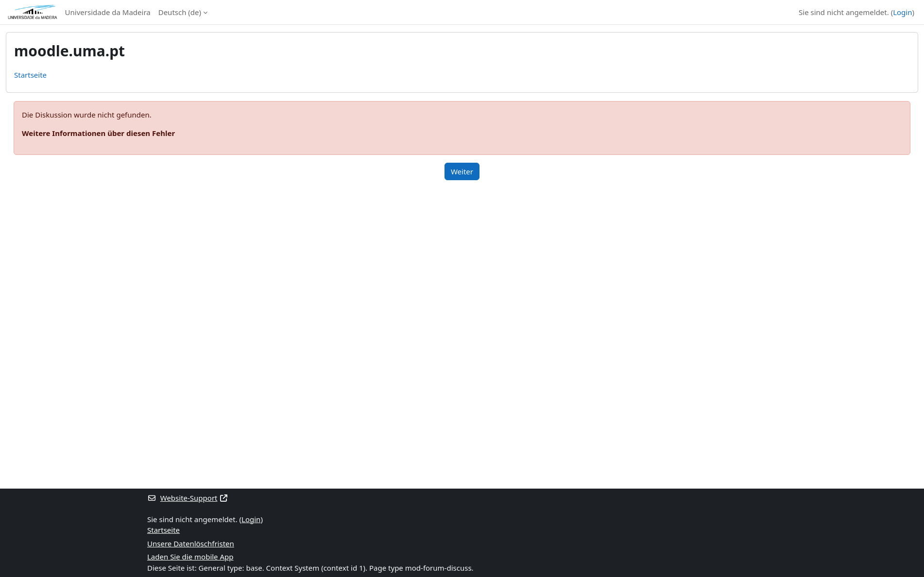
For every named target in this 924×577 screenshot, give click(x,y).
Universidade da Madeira (108, 12)
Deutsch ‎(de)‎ (180, 12)
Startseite (30, 75)
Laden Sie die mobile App (190, 557)
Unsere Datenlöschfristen (191, 543)
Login (902, 12)
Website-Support (188, 498)
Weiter (462, 171)
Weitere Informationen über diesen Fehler (98, 133)
